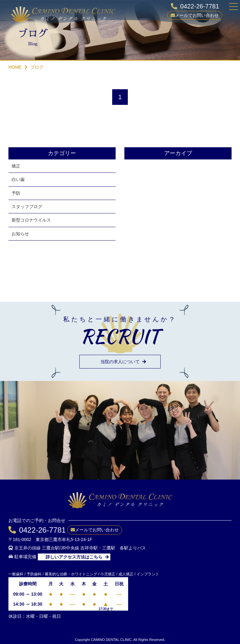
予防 (16, 193)
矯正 (16, 166)
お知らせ (20, 234)
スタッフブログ (27, 207)
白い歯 (18, 179)
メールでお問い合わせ (197, 15)
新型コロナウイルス (31, 220)
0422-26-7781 (200, 6)
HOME (15, 67)
